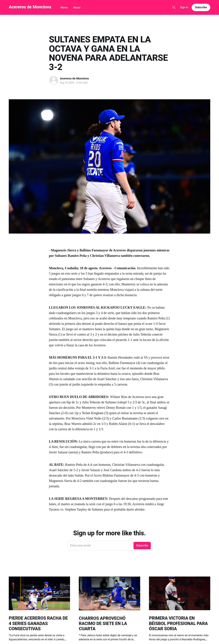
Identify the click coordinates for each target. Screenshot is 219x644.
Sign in (184, 7)
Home (64, 7)
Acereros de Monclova (30, 7)
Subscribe (201, 7)
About (77, 7)
